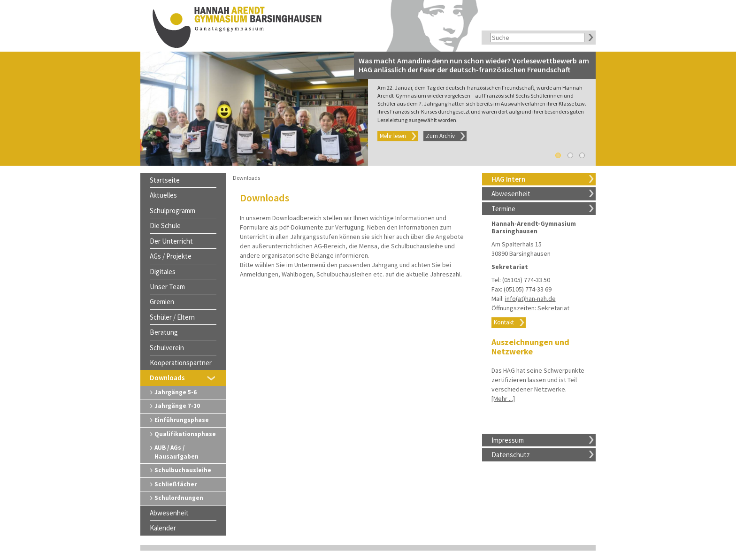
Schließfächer (176, 484)
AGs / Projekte (171, 256)
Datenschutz (511, 455)
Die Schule (165, 226)
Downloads (167, 378)
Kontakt (504, 322)
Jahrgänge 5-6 (176, 392)
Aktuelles (163, 195)
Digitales (163, 272)
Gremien (162, 302)
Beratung (164, 332)
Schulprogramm (172, 211)
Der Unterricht (171, 241)
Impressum (508, 440)
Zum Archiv (440, 136)
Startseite (165, 180)
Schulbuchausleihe (183, 470)
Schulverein (167, 348)
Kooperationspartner (181, 363)
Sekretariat (553, 308)
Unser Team (167, 287)
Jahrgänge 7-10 (177, 406)
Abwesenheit (511, 194)
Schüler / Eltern (172, 317)
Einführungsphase (182, 420)
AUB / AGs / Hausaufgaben (176, 452)
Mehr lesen (393, 136)
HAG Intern (508, 179)
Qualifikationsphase (185, 434)
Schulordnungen (179, 498)
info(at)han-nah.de (530, 299)
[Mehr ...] (503, 399)
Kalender (163, 528)
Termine (503, 209)
